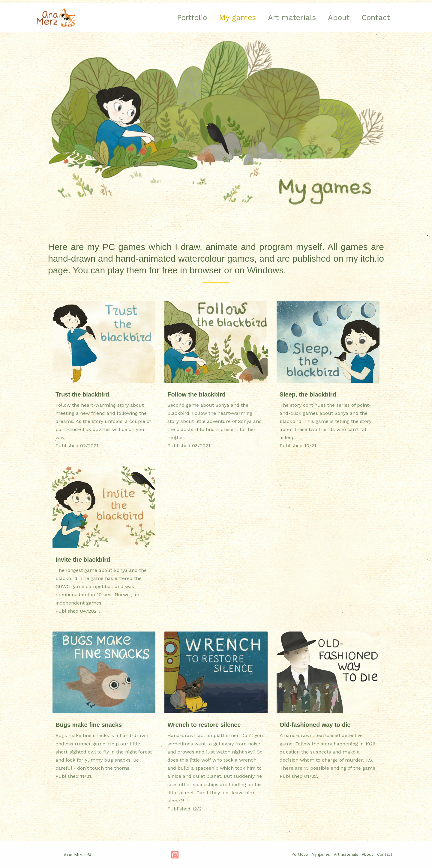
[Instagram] (175, 855)
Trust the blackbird (82, 394)
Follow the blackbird (196, 394)
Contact (374, 18)
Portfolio (178, 18)
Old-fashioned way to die (315, 725)
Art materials (284, 18)
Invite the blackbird (83, 560)
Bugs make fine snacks (89, 725)
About (334, 18)
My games (227, 18)
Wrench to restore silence (204, 725)
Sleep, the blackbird (308, 394)
